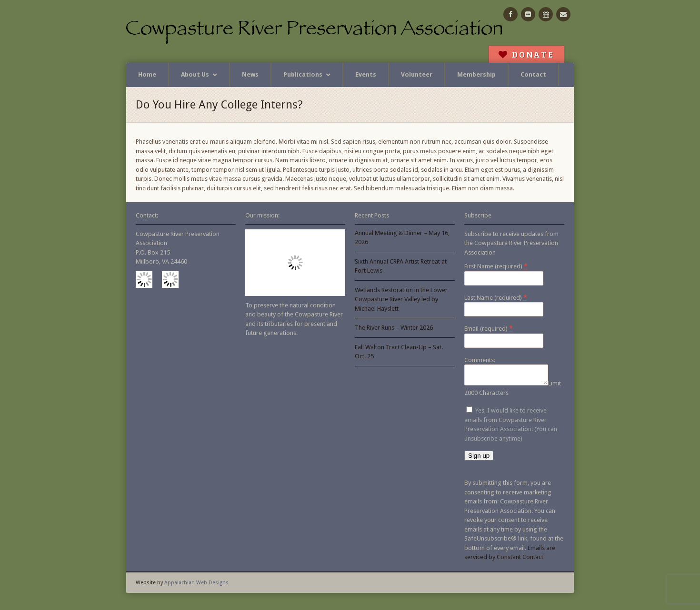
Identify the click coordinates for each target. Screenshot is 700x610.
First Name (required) (496, 266)
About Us (195, 74)
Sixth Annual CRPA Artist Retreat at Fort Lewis (401, 266)
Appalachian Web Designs (196, 585)
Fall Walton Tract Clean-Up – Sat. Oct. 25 (399, 352)
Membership (476, 74)
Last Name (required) (496, 297)
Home (147, 74)
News (250, 74)
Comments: (480, 360)
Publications (303, 74)
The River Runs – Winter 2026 (394, 328)
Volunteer (417, 74)
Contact (533, 74)
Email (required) (489, 328)
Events (366, 74)
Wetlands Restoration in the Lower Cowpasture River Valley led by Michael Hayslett (401, 299)
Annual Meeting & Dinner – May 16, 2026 (402, 238)
